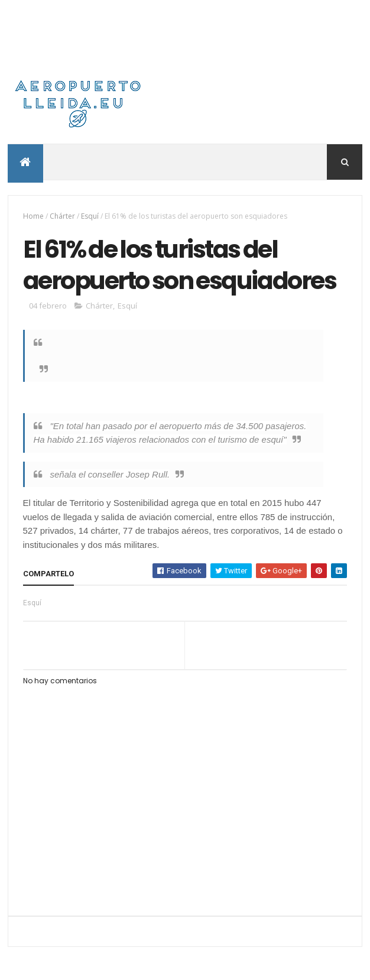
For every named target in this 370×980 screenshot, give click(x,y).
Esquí (90, 216)
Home (33, 216)
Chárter (62, 216)
